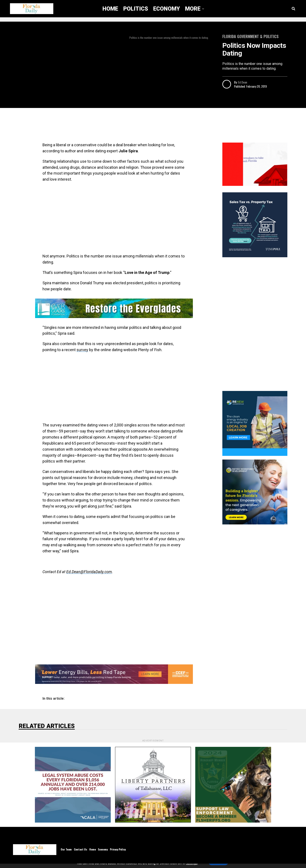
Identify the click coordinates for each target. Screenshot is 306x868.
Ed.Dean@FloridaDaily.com (89, 572)
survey (82, 350)
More (193, 9)
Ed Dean (243, 82)
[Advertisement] (114, 126)
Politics (136, 9)
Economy (167, 9)
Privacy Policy (118, 849)
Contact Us (81, 849)
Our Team (66, 849)
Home (110, 9)
